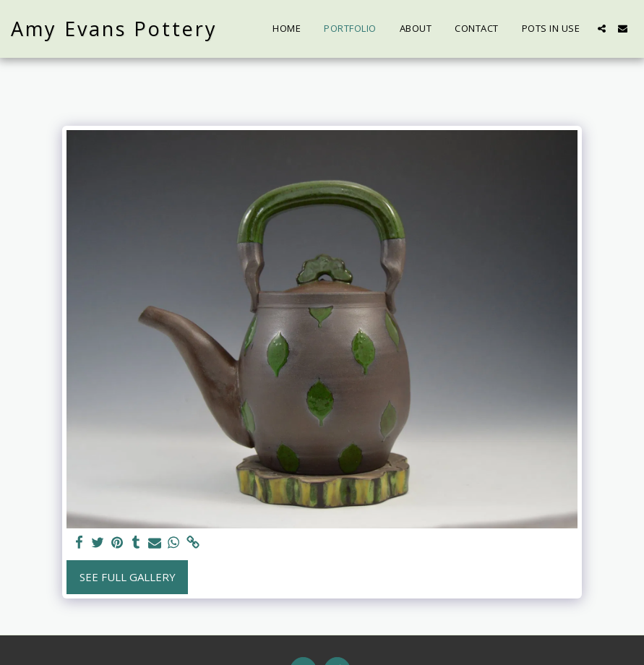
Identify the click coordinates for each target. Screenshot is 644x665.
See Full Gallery (128, 577)
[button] (602, 29)
